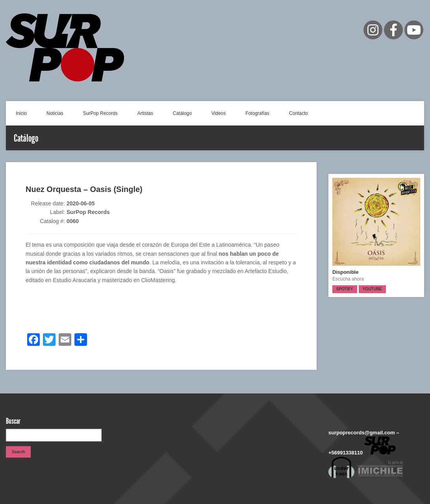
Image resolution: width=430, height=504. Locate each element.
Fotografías (257, 113)
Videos (219, 113)
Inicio (21, 113)
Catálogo (182, 113)
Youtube (372, 289)
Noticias (55, 113)
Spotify (345, 289)
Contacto (298, 113)
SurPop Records (100, 113)
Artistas (145, 113)
